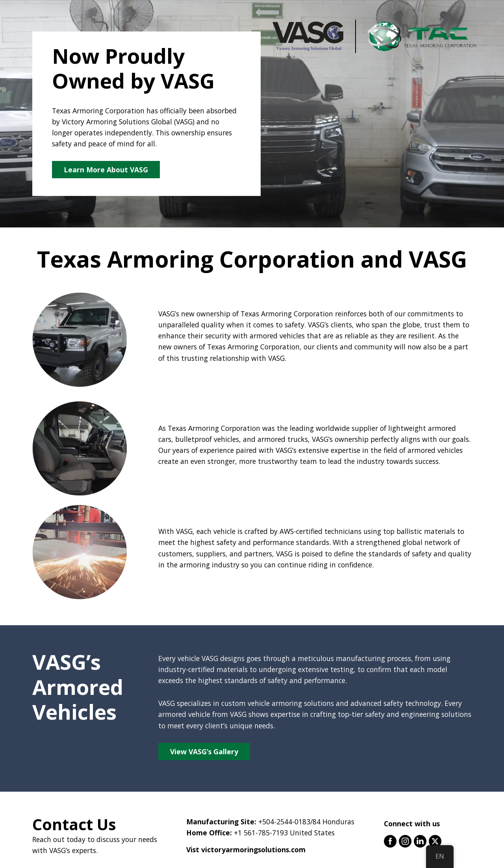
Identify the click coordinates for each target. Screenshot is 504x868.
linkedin (420, 841)
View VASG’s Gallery (204, 752)
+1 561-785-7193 (261, 833)
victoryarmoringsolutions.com (253, 850)
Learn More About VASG (106, 170)
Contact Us (74, 824)
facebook (390, 841)
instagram (405, 841)
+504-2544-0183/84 (289, 822)
